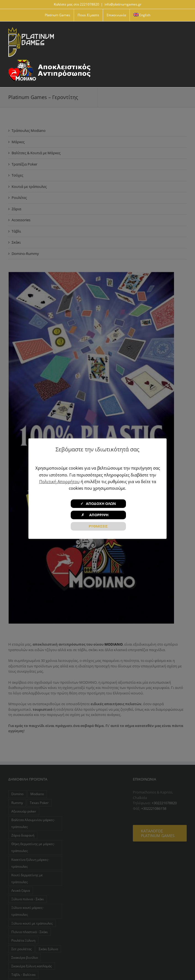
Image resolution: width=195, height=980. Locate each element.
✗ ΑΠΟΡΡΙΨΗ (98, 515)
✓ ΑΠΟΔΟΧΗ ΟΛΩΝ (98, 504)
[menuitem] (142, 15)
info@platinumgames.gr (123, 4)
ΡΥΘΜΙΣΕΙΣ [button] (98, 526)
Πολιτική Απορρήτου (59, 481)
